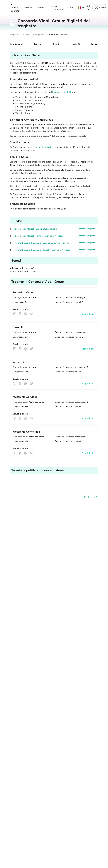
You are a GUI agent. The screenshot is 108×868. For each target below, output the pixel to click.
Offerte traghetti (15, 8)
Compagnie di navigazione (33, 35)
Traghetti (14, 35)
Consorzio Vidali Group (59, 35)
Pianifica (28, 8)
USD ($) (88, 8)
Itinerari (38, 44)
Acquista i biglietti (87, 229)
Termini (94, 44)
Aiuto (71, 8)
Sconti (56, 44)
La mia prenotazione (57, 8)
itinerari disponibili (61, 92)
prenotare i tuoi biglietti (42, 147)
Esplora (40, 8)
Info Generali (17, 44)
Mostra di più (91, 497)
